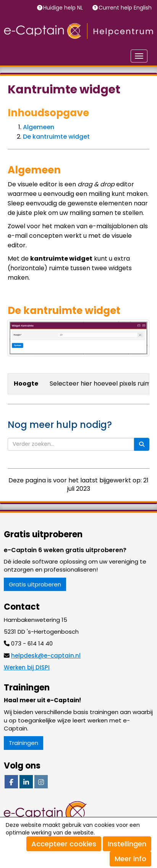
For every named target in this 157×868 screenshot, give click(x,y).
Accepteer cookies (64, 844)
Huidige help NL (64, 8)
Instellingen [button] (127, 844)
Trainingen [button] (23, 743)
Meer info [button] (130, 859)
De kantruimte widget (56, 137)
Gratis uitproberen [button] (35, 584)
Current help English (126, 8)
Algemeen (39, 127)
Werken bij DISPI (27, 667)
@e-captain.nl (46, 656)
